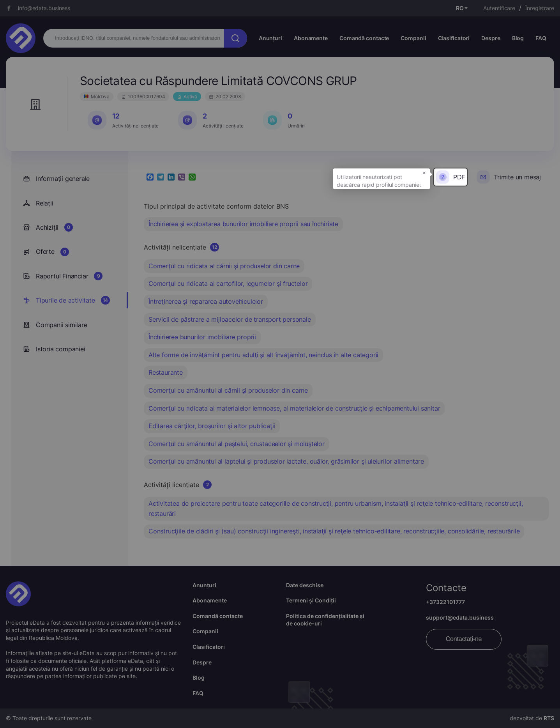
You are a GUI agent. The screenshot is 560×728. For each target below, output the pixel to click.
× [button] (424, 172)
